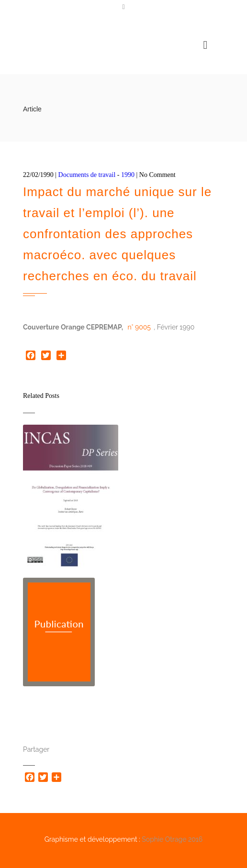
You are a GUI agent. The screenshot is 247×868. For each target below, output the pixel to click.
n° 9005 (139, 327)
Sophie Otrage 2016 (172, 839)
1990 (128, 175)
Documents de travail (87, 175)
